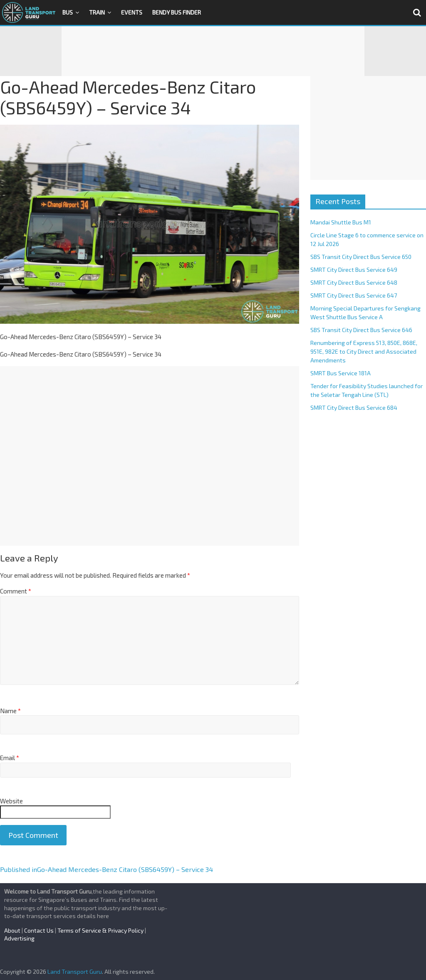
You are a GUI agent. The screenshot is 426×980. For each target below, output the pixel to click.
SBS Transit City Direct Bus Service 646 (361, 330)
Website (11, 801)
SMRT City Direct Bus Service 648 (354, 282)
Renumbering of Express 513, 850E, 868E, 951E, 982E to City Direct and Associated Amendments (364, 351)
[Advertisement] (213, 51)
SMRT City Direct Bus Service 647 (354, 295)
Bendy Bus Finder (177, 12)
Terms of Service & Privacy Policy (100, 930)
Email (10, 758)
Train (97, 12)
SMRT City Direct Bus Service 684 (354, 408)
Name (10, 711)
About (12, 930)
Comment (16, 591)
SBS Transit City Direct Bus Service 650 (361, 257)
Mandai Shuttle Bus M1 (341, 222)
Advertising (19, 938)
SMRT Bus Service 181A (341, 373)
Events (132, 12)
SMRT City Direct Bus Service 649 (354, 270)
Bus (68, 12)
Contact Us (39, 930)
